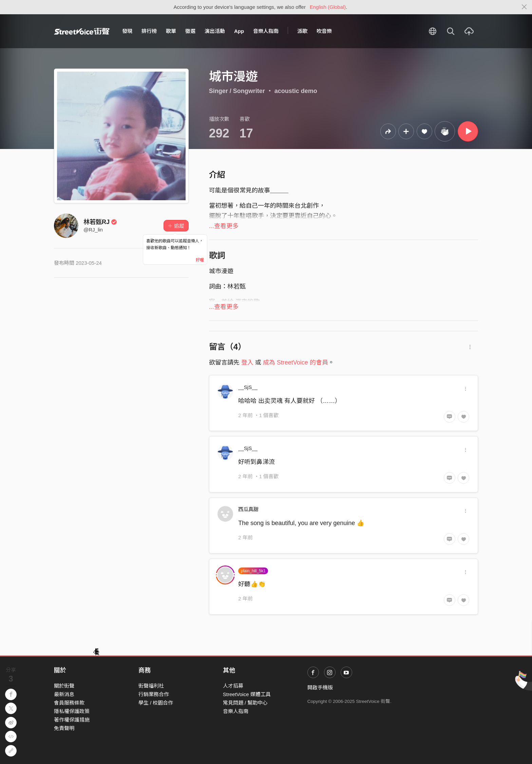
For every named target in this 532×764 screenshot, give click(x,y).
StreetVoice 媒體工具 (247, 694)
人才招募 (233, 686)
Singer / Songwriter (237, 91)
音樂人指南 (266, 31)
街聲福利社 (151, 686)
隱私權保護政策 (72, 711)
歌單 (171, 31)
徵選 (190, 31)
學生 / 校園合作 (156, 703)
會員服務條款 (69, 703)
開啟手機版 (320, 687)
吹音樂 (324, 31)
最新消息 (64, 694)
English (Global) (328, 7)
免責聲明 (64, 728)
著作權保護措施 (72, 720)
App (239, 31)
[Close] (524, 7)
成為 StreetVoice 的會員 (296, 362)
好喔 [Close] (200, 260)
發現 (127, 31)
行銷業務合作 (154, 694)
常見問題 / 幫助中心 (245, 703)
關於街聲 (64, 686)
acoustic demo (296, 91)
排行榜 (149, 31)
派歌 (302, 31)
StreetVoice (82, 31)
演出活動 (215, 31)
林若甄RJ (100, 222)
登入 (247, 362)
